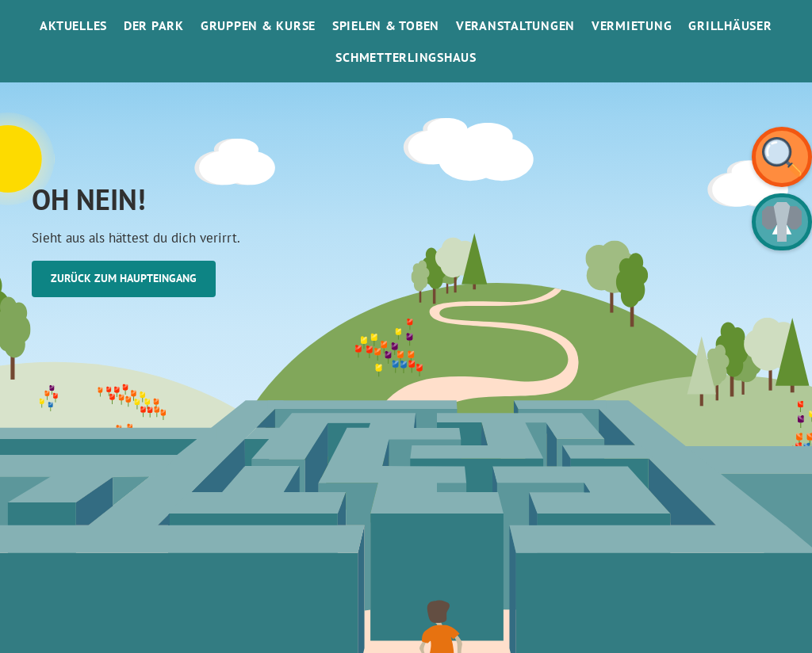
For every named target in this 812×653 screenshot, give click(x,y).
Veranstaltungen (515, 25)
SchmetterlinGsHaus (406, 57)
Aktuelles (73, 25)
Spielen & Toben (386, 25)
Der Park (154, 25)
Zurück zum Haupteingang (124, 278)
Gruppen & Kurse (258, 25)
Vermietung (632, 25)
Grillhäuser (730, 25)
